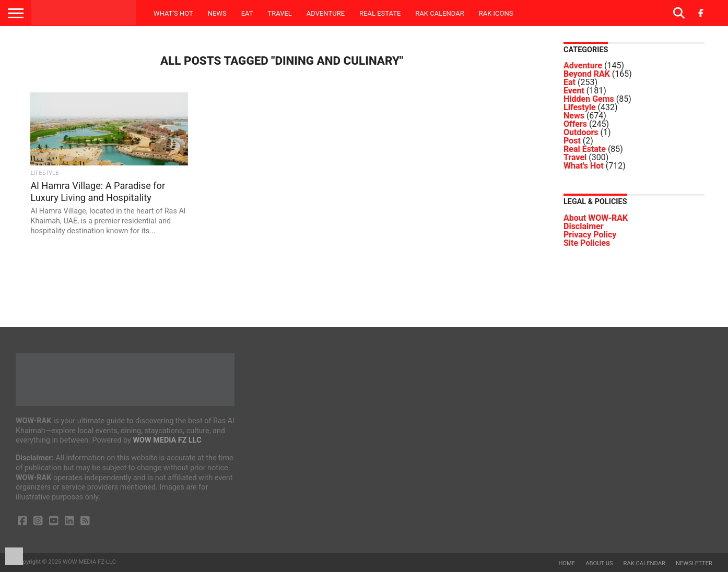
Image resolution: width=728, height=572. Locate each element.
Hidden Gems (589, 99)
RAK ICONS (496, 13)
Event (574, 91)
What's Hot (584, 166)
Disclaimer (584, 226)
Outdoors (581, 132)
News (217, 13)
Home (567, 563)
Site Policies (587, 243)
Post (572, 141)
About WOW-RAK (596, 218)
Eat (247, 13)
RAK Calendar (439, 13)
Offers (575, 124)
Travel (279, 13)
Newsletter (694, 563)
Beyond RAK (587, 74)
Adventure (326, 13)
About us (599, 563)
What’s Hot (173, 13)
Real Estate (380, 13)
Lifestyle (580, 107)
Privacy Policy (590, 235)
